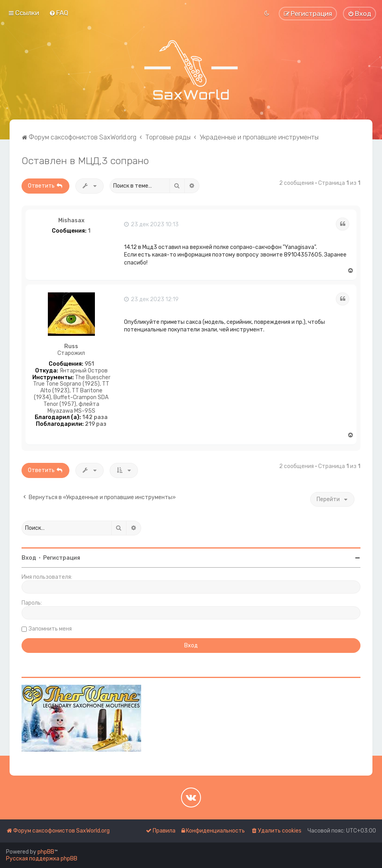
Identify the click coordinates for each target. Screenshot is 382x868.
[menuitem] (59, 13)
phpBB (46, 852)
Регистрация (62, 558)
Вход (29, 558)
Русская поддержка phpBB (42, 859)
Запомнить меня (50, 629)
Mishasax (71, 221)
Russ (71, 347)
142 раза (95, 417)
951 (89, 364)
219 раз (96, 424)
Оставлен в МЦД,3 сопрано (85, 161)
